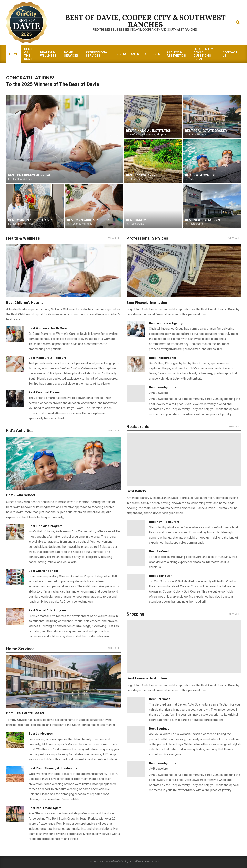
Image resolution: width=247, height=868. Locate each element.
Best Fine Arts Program (45, 526)
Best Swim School (21, 495)
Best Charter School (43, 571)
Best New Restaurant (164, 522)
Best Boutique (159, 729)
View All (114, 238)
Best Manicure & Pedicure (48, 358)
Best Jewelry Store (163, 387)
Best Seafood (159, 551)
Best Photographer (163, 358)
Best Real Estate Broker (26, 713)
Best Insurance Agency (166, 323)
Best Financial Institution (147, 303)
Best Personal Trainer (44, 392)
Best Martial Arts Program (47, 610)
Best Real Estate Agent (45, 808)
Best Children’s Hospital (25, 303)
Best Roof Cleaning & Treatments (53, 768)
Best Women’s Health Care (48, 328)
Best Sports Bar (160, 576)
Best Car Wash (160, 699)
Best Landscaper (41, 734)
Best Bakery (136, 491)
